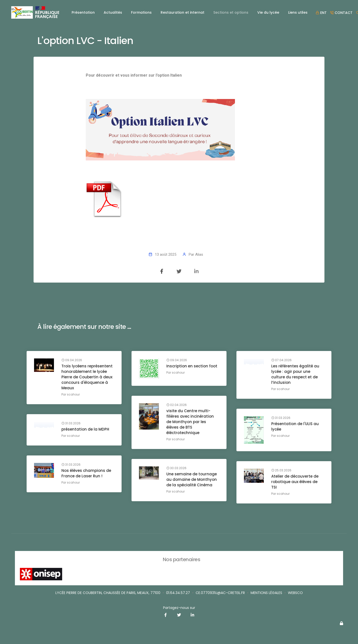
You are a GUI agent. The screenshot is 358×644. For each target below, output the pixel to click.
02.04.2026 (177, 405)
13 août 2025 (166, 254)
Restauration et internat (182, 12)
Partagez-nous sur (179, 608)
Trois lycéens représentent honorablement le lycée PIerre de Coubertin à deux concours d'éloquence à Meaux (87, 377)
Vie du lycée (268, 12)
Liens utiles (298, 12)
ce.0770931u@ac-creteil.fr (220, 593)
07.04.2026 (281, 360)
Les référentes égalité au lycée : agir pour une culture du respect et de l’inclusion (295, 374)
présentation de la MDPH (85, 429)
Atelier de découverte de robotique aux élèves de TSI (295, 482)
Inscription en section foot (192, 366)
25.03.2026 (281, 470)
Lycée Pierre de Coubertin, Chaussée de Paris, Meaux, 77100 (108, 593)
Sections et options (231, 12)
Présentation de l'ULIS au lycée (295, 426)
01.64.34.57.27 (178, 593)
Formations (141, 12)
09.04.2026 (72, 360)
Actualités (113, 12)
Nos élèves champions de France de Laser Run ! (86, 473)
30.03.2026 (176, 468)
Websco (295, 593)
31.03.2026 (281, 418)
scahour (73, 394)
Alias (199, 254)
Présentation (83, 12)
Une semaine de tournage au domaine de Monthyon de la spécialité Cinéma (192, 479)
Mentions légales (266, 593)
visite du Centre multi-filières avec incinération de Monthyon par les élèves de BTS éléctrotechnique (190, 422)
